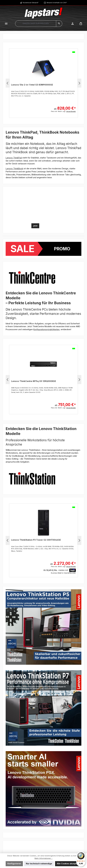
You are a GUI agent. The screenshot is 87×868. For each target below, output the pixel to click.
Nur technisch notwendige (39, 864)
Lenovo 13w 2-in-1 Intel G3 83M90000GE (32, 85)
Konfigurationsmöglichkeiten (47, 329)
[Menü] (6, 24)
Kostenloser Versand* (31, 3)
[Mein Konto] (73, 24)
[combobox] (36, 24)
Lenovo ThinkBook (14, 169)
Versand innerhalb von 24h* (57, 3)
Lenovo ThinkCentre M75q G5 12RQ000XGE (34, 381)
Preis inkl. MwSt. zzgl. (63, 111)
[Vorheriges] (8, 83)
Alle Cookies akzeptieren (69, 864)
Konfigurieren (14, 864)
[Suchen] (59, 24)
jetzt (35, 226)
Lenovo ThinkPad (14, 158)
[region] (44, 83)
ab (65, 107)
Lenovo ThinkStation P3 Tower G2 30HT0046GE (36, 540)
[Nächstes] (79, 83)
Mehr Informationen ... (44, 858)
